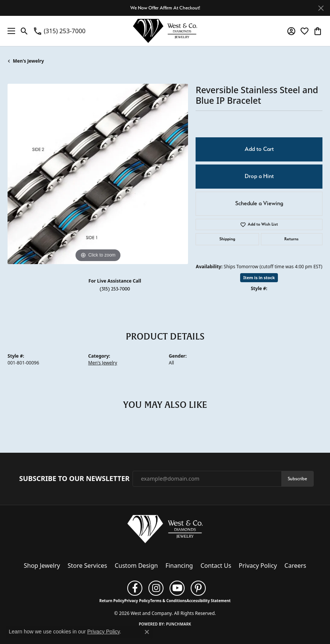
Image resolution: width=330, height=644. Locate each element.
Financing (179, 566)
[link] (59, 31)
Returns (291, 239)
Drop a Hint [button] (259, 176)
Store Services (87, 566)
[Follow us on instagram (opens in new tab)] (156, 588)
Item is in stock (259, 277)
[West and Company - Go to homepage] (165, 531)
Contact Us (216, 566)
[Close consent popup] (147, 632)
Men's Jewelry (28, 61)
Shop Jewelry (42, 566)
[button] (24, 31)
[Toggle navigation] (9, 31)
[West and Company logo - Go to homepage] (165, 31)
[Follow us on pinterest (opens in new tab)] (198, 588)
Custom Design (136, 566)
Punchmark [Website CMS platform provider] (179, 624)
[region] (98, 174)
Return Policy (112, 601)
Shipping (227, 239)
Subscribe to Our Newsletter (74, 479)
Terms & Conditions (168, 601)
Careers (295, 566)
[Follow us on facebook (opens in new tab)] (135, 588)
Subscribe (297, 479)
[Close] (321, 8)
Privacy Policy (258, 566)
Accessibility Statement (209, 601)
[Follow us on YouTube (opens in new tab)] (177, 588)
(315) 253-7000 (115, 289)
